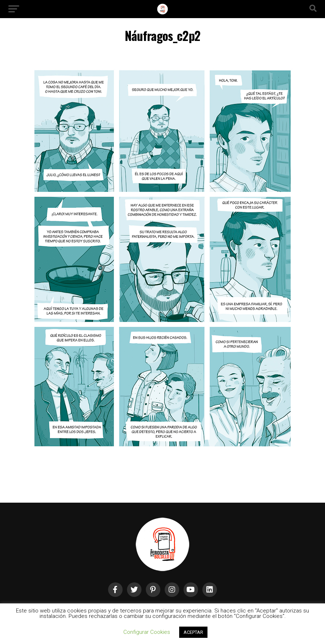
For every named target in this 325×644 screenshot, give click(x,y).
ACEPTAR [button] (193, 632)
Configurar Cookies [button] (147, 632)
